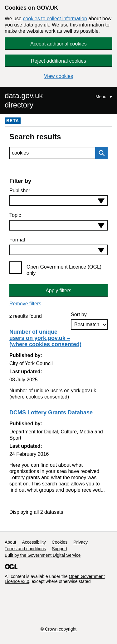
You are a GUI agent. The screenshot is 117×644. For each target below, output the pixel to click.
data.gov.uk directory (24, 100)
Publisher (20, 191)
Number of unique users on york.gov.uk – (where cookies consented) (45, 338)
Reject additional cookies (58, 61)
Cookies (60, 542)
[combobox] (58, 201)
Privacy (80, 542)
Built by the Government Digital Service (43, 555)
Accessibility (34, 542)
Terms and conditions (25, 549)
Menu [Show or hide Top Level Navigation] (102, 97)
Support (59, 549)
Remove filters (25, 304)
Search (100, 153)
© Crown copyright (58, 629)
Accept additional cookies (58, 44)
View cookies (58, 76)
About (10, 542)
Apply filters (58, 291)
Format (17, 240)
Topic (15, 215)
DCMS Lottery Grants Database (51, 413)
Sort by (79, 315)
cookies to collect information (55, 19)
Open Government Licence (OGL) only (64, 270)
